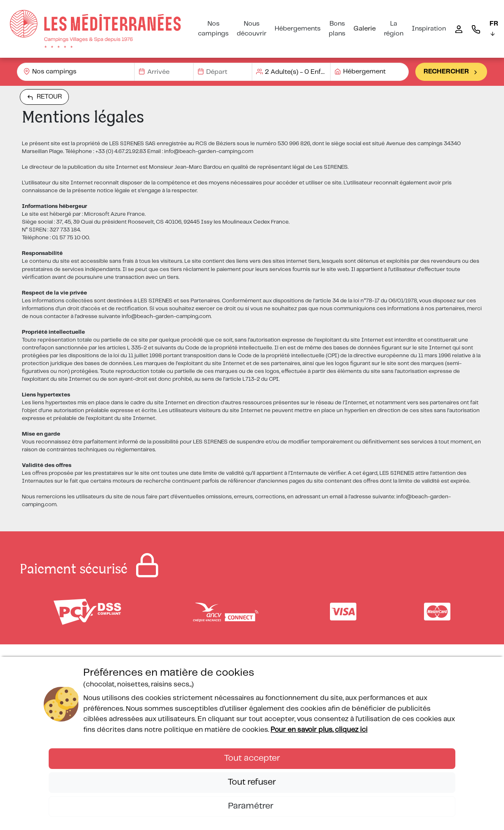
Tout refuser (252, 782)
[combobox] (76, 72)
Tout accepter (252, 758)
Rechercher (451, 72)
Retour (44, 97)
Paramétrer (252, 806)
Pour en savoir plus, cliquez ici (319, 730)
